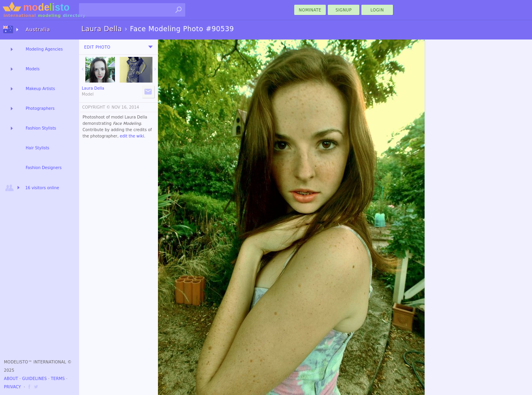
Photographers (40, 108)
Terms (58, 379)
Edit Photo (97, 47)
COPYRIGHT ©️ (96, 107)
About (11, 379)
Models (33, 69)
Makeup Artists (40, 89)
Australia (38, 30)
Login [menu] (377, 10)
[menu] (150, 47)
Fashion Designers (44, 168)
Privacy (12, 387)
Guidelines (35, 379)
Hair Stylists (38, 148)
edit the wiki (132, 136)
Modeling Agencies (44, 49)
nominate (310, 10)
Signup (344, 10)
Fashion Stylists (41, 128)
